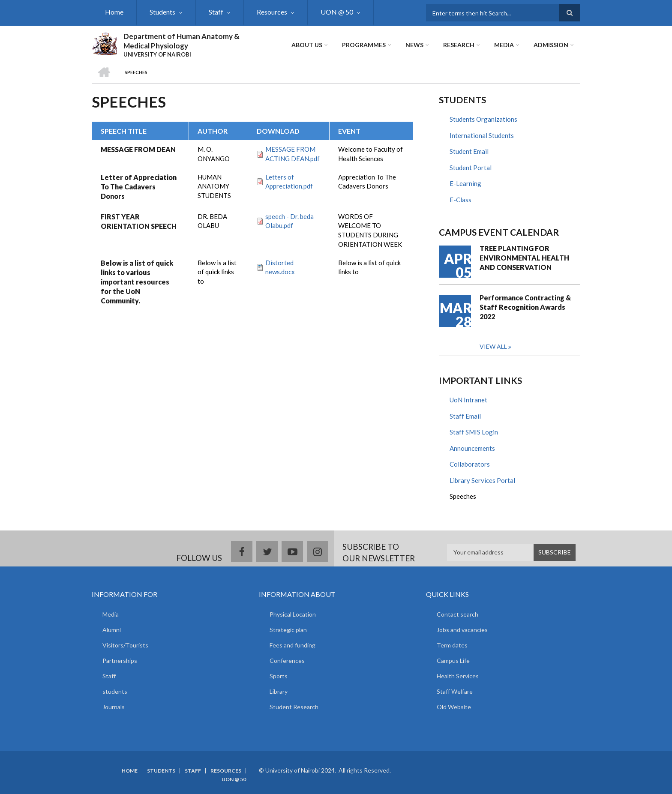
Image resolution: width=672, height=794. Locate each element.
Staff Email (465, 416)
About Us (307, 45)
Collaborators (470, 464)
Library (279, 691)
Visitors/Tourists (125, 645)
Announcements (472, 448)
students (115, 691)
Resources (272, 12)
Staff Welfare (455, 691)
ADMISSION (551, 45)
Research (459, 45)
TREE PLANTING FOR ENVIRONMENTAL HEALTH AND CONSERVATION (524, 258)
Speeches (463, 496)
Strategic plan (288, 630)
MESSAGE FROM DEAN (138, 149)
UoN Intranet (468, 400)
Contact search (457, 614)
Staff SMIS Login (474, 432)
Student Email (469, 151)
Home (114, 12)
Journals (114, 707)
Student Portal (471, 168)
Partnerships (120, 661)
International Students (482, 135)
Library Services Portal (482, 480)
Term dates (452, 645)
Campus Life (453, 661)
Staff (216, 12)
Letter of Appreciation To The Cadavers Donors (139, 187)
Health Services (458, 676)
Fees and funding (292, 645)
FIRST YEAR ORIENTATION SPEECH (139, 221)
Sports (279, 676)
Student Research (294, 707)
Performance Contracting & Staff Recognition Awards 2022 (525, 307)
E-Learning (465, 183)
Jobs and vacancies (462, 630)
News (414, 45)
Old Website (454, 707)
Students (162, 12)
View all (493, 346)
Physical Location (293, 614)
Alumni (112, 630)
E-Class (460, 200)
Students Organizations (483, 119)
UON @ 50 (337, 12)
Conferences (287, 661)
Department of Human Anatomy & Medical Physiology (181, 41)
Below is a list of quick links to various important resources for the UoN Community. (137, 282)
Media (504, 45)
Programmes (364, 45)
